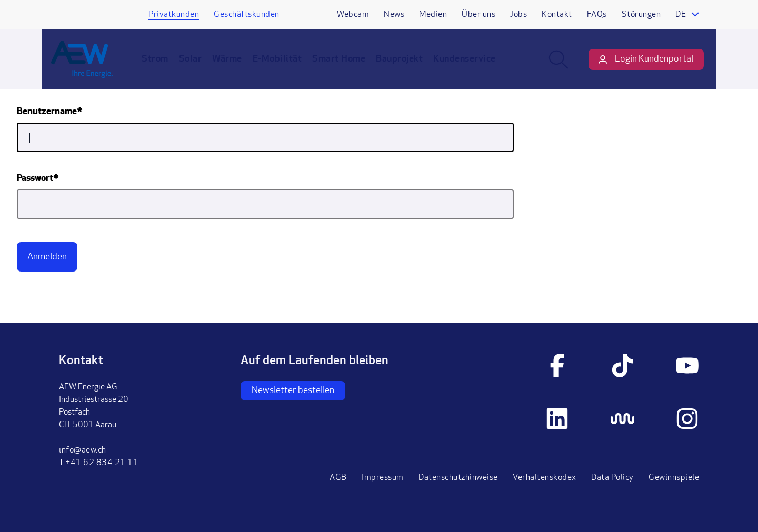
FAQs (597, 15)
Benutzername (47, 112)
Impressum (383, 478)
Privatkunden (174, 15)
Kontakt (557, 15)
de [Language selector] (681, 15)
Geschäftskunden (247, 15)
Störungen (641, 15)
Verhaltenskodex (545, 478)
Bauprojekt (407, 67)
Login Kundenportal (646, 68)
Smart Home (347, 67)
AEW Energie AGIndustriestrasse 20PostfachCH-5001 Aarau (94, 406)
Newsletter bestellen (293, 391)
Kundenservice (472, 67)
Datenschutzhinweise (458, 478)
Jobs (518, 15)
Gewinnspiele (674, 478)
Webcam (353, 15)
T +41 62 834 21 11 (99, 463)
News (394, 15)
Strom (163, 67)
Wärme (235, 67)
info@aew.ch (83, 450)
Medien (433, 15)
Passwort (35, 179)
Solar (198, 67)
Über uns (478, 15)
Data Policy (612, 478)
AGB (338, 478)
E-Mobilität (285, 67)
